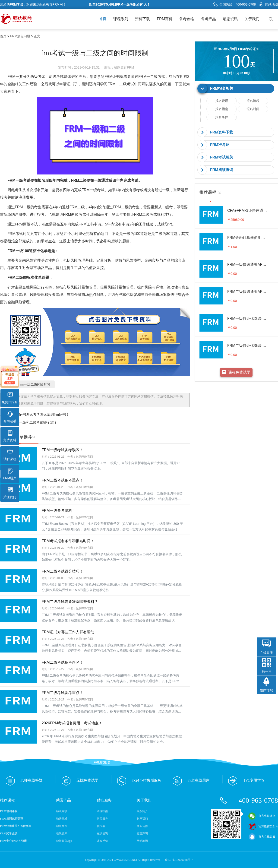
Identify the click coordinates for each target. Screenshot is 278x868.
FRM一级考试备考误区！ (62, 450)
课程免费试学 (239, 372)
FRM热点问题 (20, 36)
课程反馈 (102, 841)
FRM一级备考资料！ (59, 511)
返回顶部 (266, 691)
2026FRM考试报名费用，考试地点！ (72, 723)
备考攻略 (187, 19)
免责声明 (142, 833)
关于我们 (252, 19)
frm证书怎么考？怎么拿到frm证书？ (42, 414)
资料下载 (142, 19)
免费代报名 (10, 398)
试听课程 (10, 455)
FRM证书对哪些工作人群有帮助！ (70, 632)
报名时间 (253, 109)
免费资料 (10, 436)
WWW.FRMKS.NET (125, 860)
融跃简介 (142, 811)
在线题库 (62, 833)
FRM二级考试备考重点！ (62, 480)
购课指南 (102, 811)
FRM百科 (165, 19)
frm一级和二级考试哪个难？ (36, 422)
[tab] (236, 89)
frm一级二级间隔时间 (35, 384)
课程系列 (121, 19)
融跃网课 (62, 826)
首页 (103, 19)
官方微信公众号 (263, 826)
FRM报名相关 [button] (222, 88)
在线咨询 (102, 833)
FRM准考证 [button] (220, 145)
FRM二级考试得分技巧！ (62, 571)
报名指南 (222, 109)
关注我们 (10, 493)
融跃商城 (62, 819)
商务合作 (142, 826)
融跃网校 (62, 811)
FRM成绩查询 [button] (222, 170)
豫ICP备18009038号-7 (179, 860)
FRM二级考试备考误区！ (62, 662)
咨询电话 (10, 417)
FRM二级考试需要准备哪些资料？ (70, 602)
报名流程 (253, 101)
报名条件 (222, 117)
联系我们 (142, 819)
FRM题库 (10, 474)
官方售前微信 (262, 816)
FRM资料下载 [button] (222, 132)
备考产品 (208, 19)
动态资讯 (230, 19)
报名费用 (222, 101)
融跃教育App (64, 841)
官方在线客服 (262, 837)
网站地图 (269, 4)
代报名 (101, 826)
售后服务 (102, 819)
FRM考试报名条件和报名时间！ (68, 541)
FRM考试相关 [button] (222, 157)
